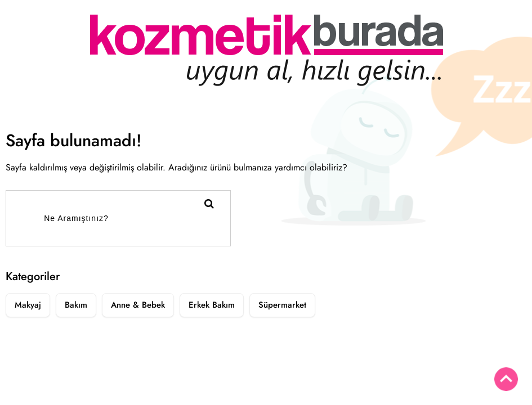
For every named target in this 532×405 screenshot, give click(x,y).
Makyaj (28, 305)
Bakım (76, 305)
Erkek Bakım (212, 305)
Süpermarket (282, 305)
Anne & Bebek (138, 305)
